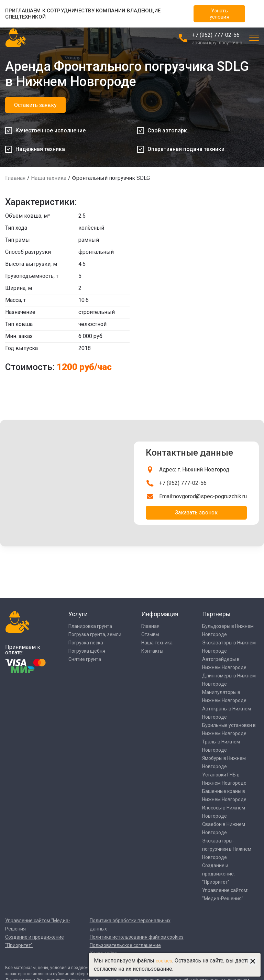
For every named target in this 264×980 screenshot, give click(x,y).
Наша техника (49, 178)
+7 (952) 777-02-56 (216, 35)
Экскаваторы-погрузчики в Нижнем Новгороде (227, 849)
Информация (160, 614)
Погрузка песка (86, 643)
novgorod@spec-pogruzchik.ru (210, 496)
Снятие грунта (85, 659)
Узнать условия (219, 14)
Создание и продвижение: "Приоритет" (218, 874)
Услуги (78, 614)
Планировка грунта (90, 626)
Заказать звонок (196, 513)
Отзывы (150, 634)
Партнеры (216, 614)
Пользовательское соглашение (125, 945)
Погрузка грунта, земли (95, 634)
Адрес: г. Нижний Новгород (194, 470)
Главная (15, 178)
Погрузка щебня (87, 651)
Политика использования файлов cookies (137, 937)
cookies (164, 961)
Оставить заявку (35, 105)
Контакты (152, 651)
